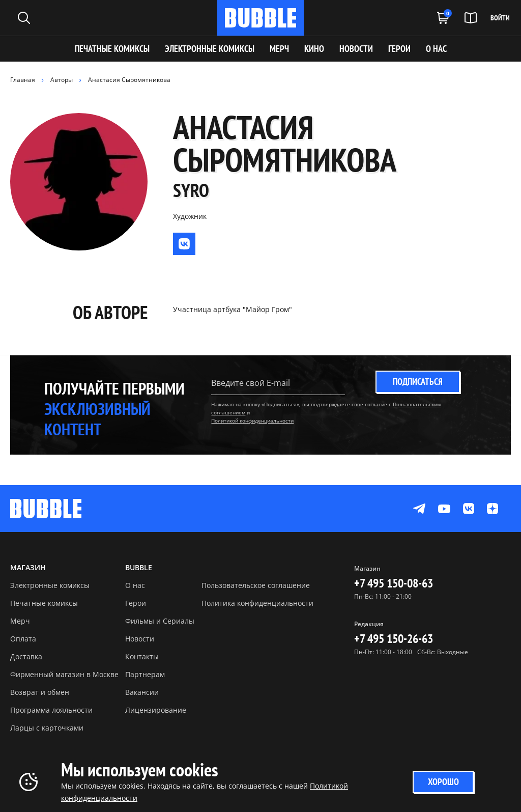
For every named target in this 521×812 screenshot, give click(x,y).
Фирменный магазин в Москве (64, 674)
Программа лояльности (51, 710)
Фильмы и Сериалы (160, 621)
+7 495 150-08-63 (394, 583)
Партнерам (145, 674)
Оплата (23, 639)
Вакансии (142, 692)
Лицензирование (156, 710)
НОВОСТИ (356, 49)
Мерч (20, 621)
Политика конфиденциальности (257, 603)
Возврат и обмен (40, 692)
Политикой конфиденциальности (252, 421)
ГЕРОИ (399, 49)
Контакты (142, 656)
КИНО (314, 49)
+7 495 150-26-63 (394, 639)
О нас (135, 585)
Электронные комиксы (210, 49)
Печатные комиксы (112, 49)
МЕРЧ (279, 49)
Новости (140, 639)
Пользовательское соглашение (256, 585)
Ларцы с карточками (47, 728)
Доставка (26, 656)
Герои (136, 603)
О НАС (436, 49)
